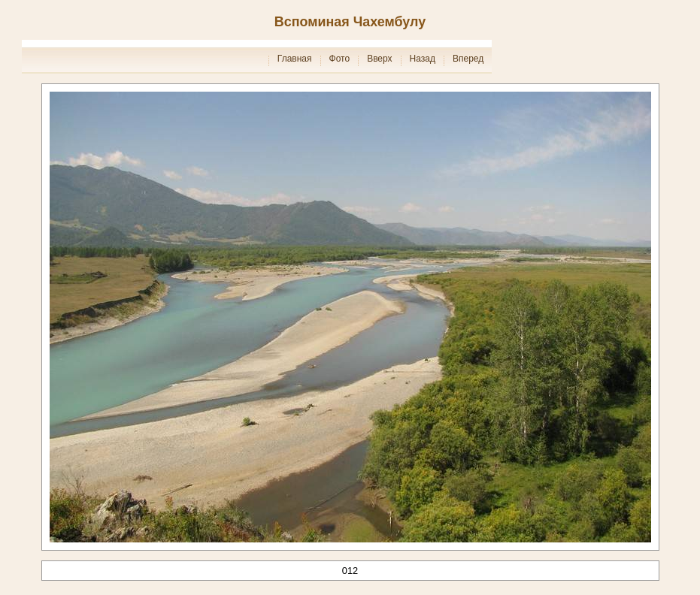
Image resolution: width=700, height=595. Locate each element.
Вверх (379, 59)
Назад (423, 59)
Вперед (468, 59)
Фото (340, 59)
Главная (295, 59)
